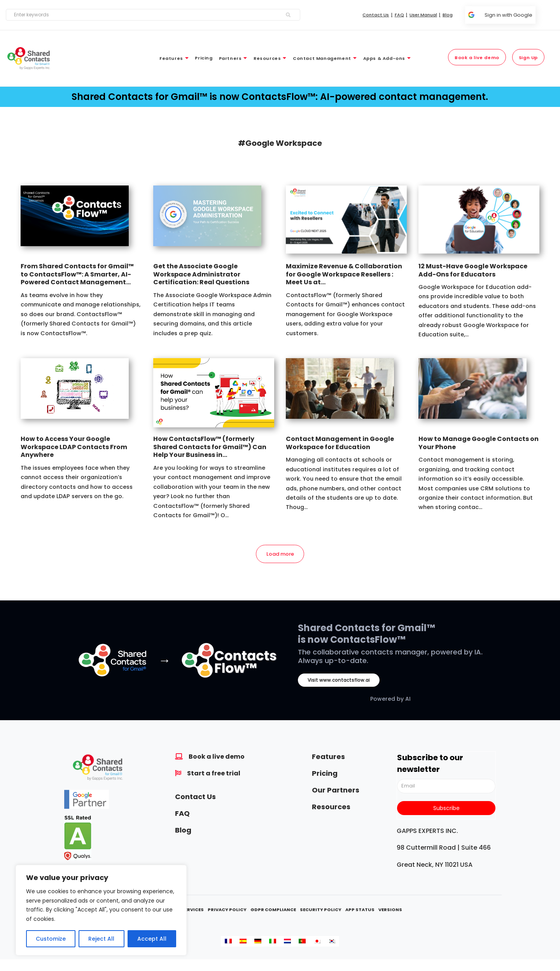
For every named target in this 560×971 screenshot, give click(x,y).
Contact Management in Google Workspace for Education (340, 443)
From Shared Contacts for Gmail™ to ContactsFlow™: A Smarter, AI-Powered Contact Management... (77, 274)
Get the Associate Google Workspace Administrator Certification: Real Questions (201, 274)
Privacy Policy (227, 910)
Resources (331, 807)
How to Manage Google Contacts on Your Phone (479, 443)
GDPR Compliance (273, 910)
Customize (51, 939)
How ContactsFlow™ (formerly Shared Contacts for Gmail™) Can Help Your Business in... (210, 447)
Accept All (152, 939)
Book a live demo (217, 757)
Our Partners (336, 790)
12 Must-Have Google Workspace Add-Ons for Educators (473, 270)
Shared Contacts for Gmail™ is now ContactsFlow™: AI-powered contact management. (280, 97)
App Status (360, 910)
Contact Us (195, 797)
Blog (183, 830)
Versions (390, 910)
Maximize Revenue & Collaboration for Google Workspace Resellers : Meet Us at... (344, 274)
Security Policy (321, 910)
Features (328, 757)
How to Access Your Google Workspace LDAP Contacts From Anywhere (74, 447)
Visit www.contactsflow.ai (339, 680)
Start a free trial (214, 773)
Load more (280, 554)
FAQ (182, 813)
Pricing (325, 773)
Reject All (101, 939)
